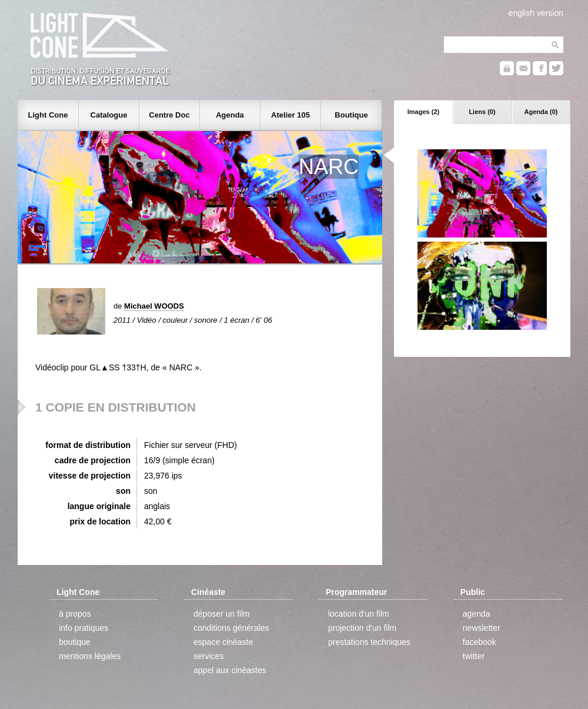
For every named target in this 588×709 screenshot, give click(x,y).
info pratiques (83, 628)
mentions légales (90, 656)
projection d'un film (362, 628)
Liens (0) (482, 112)
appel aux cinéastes (230, 670)
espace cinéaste (223, 642)
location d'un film (359, 614)
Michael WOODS (154, 306)
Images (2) (423, 112)
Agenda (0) (541, 112)
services (208, 656)
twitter (474, 656)
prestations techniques (369, 642)
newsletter (482, 628)
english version (536, 13)
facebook (480, 642)
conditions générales (231, 628)
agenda (477, 614)
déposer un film (222, 614)
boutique (75, 642)
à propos (75, 614)
